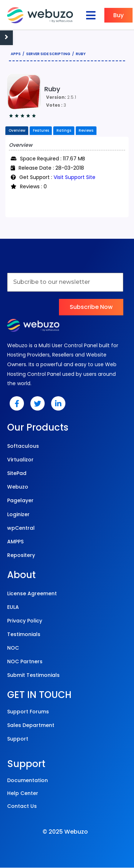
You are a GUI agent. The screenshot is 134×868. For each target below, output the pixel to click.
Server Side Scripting (48, 54)
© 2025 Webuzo (65, 832)
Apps (16, 54)
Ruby (81, 54)
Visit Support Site (75, 178)
